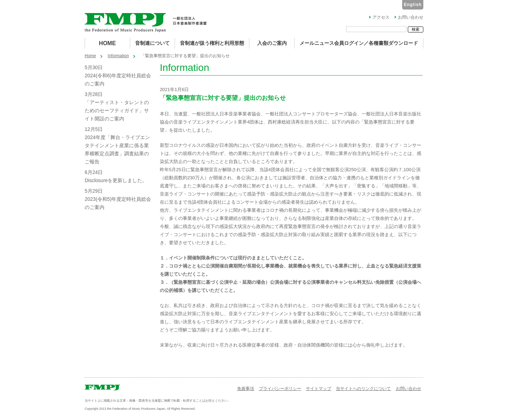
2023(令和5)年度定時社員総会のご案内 (118, 203)
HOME (107, 43)
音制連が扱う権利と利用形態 (212, 43)
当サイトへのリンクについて (363, 389)
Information (118, 56)
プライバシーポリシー (280, 389)
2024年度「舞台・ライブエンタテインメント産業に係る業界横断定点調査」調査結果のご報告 (117, 149)
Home (90, 56)
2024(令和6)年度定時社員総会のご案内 (118, 80)
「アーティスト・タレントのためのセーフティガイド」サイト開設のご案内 (117, 110)
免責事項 (246, 389)
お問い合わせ (411, 17)
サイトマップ (319, 389)
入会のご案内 (272, 43)
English (413, 5)
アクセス (381, 17)
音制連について (152, 43)
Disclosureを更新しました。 (116, 180)
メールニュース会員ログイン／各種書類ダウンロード (359, 43)
